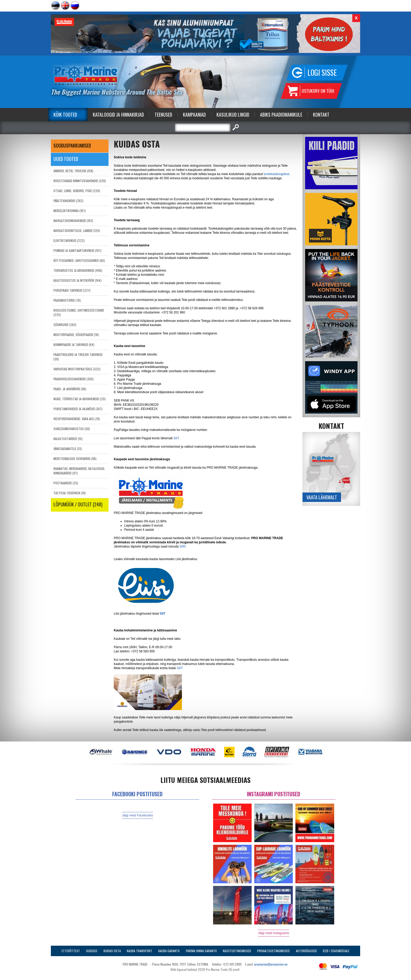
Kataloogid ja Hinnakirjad (118, 115)
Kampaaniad (194, 115)
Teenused (163, 115)
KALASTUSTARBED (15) (68, 439)
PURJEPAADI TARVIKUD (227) (72, 290)
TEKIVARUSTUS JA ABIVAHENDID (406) (78, 270)
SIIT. (180, 668)
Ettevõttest (71, 951)
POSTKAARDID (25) (66, 483)
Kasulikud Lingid (233, 115)
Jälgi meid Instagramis (274, 933)
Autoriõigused (306, 951)
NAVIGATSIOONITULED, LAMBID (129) (77, 231)
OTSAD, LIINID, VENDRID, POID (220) (77, 191)
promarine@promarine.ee (271, 964)
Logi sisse (322, 72)
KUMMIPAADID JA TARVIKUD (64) (74, 345)
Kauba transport (140, 951)
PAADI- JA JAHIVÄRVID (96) (70, 389)
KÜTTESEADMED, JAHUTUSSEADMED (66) (79, 260)
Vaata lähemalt (322, 497)
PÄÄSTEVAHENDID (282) (68, 201)
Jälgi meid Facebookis (137, 815)
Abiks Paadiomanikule (281, 115)
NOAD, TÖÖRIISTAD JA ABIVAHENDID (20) (80, 399)
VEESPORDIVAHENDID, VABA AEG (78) (77, 419)
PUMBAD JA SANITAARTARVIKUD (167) (77, 250)
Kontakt (321, 115)
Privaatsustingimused (273, 951)
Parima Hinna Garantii (201, 951)
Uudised (92, 951)
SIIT (176, 438)
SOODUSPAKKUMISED (72, 145)
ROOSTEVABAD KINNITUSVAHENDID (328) (80, 181)
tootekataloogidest (276, 174)
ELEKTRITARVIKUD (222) (69, 240)
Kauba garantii (169, 951)
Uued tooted (66, 159)
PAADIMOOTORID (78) (67, 300)
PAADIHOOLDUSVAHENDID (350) (74, 379)
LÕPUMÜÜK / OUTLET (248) (78, 504)
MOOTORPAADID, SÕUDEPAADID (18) (76, 335)
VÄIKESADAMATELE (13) (68, 449)
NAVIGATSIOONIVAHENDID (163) (73, 221)
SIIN (183, 546)
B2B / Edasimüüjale (336, 951)
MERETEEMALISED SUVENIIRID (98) (75, 459)
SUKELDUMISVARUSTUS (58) (72, 429)
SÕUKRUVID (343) (65, 325)
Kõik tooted (65, 115)
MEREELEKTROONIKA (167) (70, 211)
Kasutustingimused (237, 951)
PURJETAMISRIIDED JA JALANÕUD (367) (78, 409)
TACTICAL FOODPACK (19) (70, 493)
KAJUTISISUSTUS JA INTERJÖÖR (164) (77, 280)
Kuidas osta (112, 951)
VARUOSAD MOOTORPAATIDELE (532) (77, 369)
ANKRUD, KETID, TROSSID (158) (73, 171)
